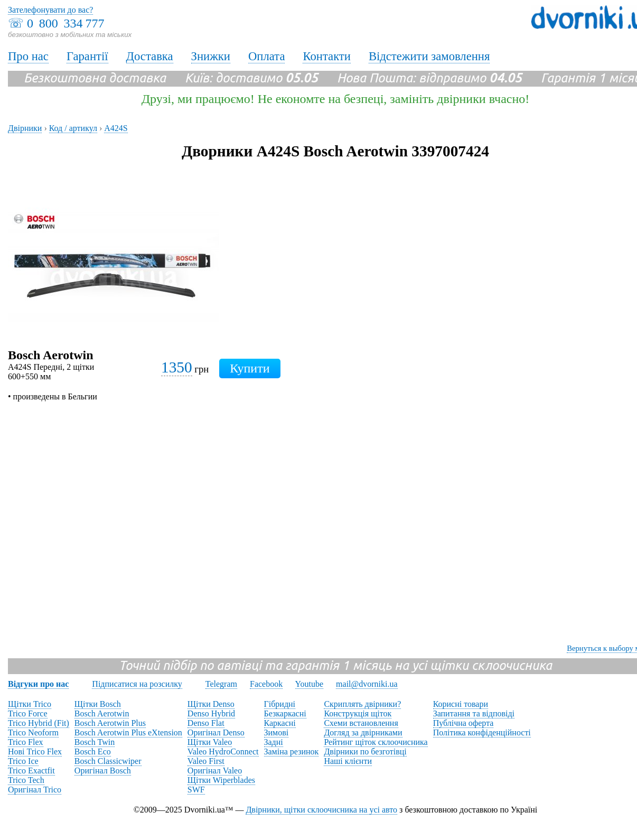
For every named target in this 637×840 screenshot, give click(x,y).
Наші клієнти (348, 761)
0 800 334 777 (65, 23)
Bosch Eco (93, 752)
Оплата (267, 56)
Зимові (277, 732)
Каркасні (280, 723)
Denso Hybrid (211, 713)
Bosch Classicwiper (108, 761)
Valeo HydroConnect (223, 752)
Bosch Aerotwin (102, 713)
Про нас (28, 56)
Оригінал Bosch (103, 771)
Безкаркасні (285, 713)
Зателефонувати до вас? (50, 10)
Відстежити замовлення (429, 56)
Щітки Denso (211, 704)
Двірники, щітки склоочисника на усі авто (321, 810)
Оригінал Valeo (215, 771)
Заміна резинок (292, 752)
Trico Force (28, 713)
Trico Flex (26, 742)
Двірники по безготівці (365, 752)
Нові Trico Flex (35, 752)
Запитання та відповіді (474, 713)
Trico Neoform (33, 732)
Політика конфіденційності (482, 732)
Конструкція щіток (358, 713)
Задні (274, 742)
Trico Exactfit (31, 771)
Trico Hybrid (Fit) (39, 723)
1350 (177, 367)
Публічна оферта (463, 723)
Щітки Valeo (210, 742)
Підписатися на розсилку (137, 684)
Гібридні (280, 704)
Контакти (326, 56)
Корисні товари (461, 704)
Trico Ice (23, 761)
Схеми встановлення (361, 723)
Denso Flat (206, 723)
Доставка (150, 56)
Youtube (310, 684)
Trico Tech (26, 780)
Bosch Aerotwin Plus (110, 723)
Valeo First (206, 761)
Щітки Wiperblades (221, 780)
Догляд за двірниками (363, 732)
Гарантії (87, 56)
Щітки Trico (30, 704)
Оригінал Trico (35, 790)
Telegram (221, 684)
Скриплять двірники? (362, 704)
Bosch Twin (95, 742)
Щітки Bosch (98, 704)
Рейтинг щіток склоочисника (376, 742)
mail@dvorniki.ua (367, 684)
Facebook (266, 684)
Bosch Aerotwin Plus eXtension (128, 732)
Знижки (211, 56)
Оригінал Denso (216, 732)
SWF (196, 790)
